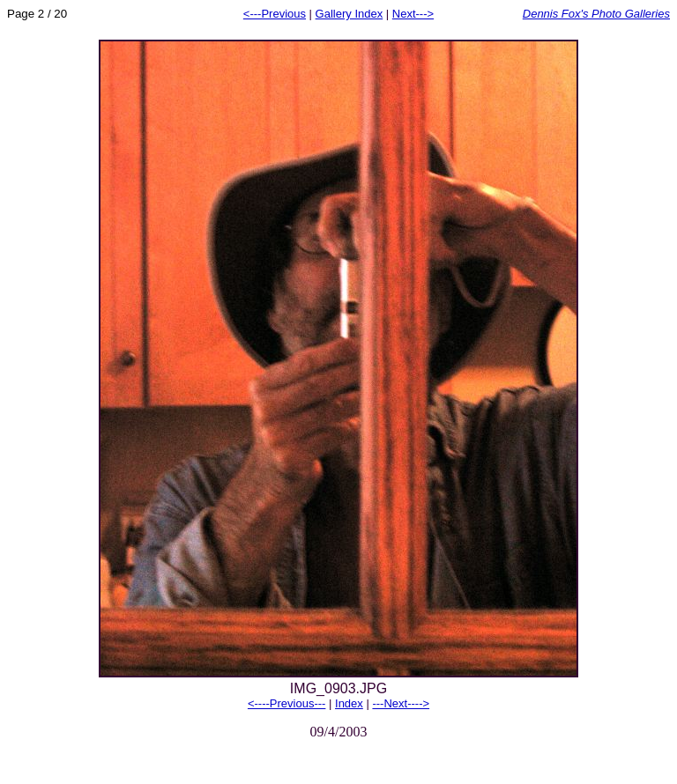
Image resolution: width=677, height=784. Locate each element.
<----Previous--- (286, 703)
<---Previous (275, 14)
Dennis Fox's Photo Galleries (596, 14)
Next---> (413, 14)
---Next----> (401, 703)
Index (349, 703)
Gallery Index (350, 14)
